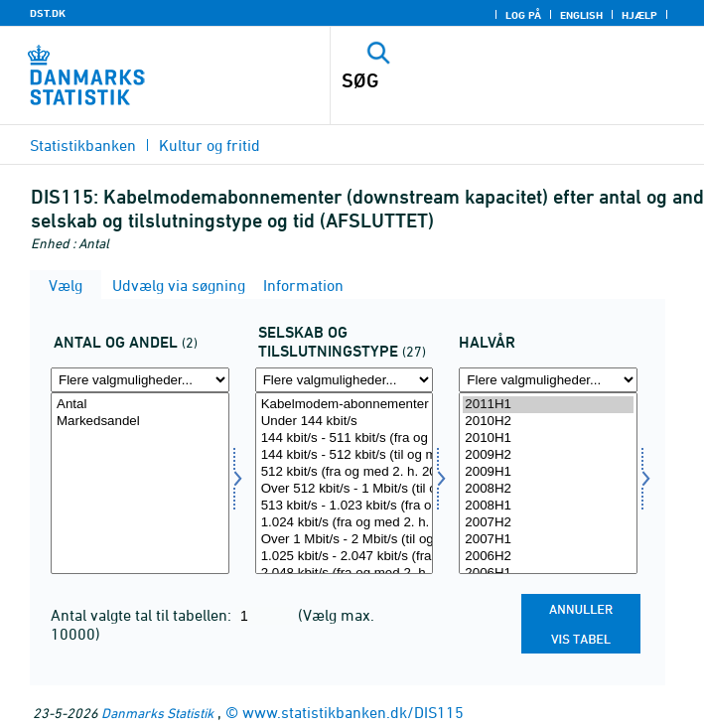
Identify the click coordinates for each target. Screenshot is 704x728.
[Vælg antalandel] (140, 483)
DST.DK (48, 13)
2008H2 (548, 489)
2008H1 (548, 506)
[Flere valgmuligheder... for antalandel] (140, 380)
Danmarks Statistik (157, 713)
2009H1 (548, 472)
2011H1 (548, 405)
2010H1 (548, 438)
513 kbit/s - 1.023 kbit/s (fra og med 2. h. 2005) (345, 506)
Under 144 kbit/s (345, 422)
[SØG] (482, 80)
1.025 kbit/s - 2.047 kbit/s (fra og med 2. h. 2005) (345, 557)
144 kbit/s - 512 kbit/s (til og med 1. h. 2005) (345, 455)
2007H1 (548, 540)
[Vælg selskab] (345, 483)
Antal (140, 405)
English (581, 15)
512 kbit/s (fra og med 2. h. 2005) (345, 472)
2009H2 (548, 455)
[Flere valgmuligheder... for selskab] (345, 380)
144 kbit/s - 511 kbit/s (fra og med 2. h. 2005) (345, 438)
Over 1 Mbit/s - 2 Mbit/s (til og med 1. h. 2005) (345, 540)
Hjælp (639, 15)
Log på (523, 15)
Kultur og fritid (210, 145)
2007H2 (548, 523)
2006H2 (548, 557)
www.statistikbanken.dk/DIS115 (353, 712)
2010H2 (548, 422)
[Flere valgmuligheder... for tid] (548, 380)
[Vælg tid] (548, 483)
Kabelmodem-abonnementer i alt (345, 405)
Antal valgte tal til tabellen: (143, 615)
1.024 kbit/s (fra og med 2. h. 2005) (345, 523)
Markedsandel (140, 422)
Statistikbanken (83, 145)
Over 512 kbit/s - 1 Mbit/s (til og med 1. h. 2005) (345, 489)
